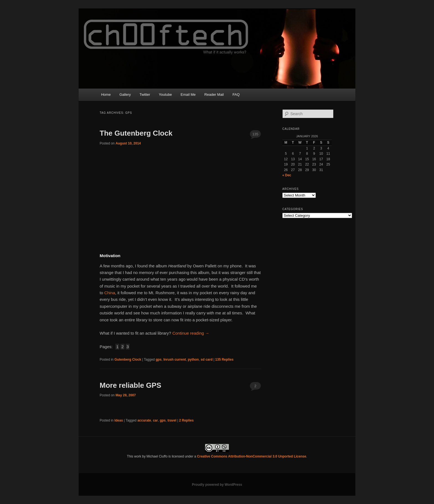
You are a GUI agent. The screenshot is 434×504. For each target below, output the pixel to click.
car (155, 420)
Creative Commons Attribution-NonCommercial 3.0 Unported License (252, 456)
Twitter (145, 95)
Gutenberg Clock (128, 360)
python (193, 360)
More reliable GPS (131, 385)
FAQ (236, 95)
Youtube (165, 95)
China (110, 293)
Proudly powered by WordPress (217, 485)
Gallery (125, 95)
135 (255, 134)
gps (158, 360)
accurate (144, 420)
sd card (207, 360)
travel (172, 420)
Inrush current (175, 360)
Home (106, 95)
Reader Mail (214, 95)
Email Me (188, 95)
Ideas (119, 420)
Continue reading (191, 333)
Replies (224, 360)
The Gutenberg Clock (136, 133)
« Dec (287, 175)
